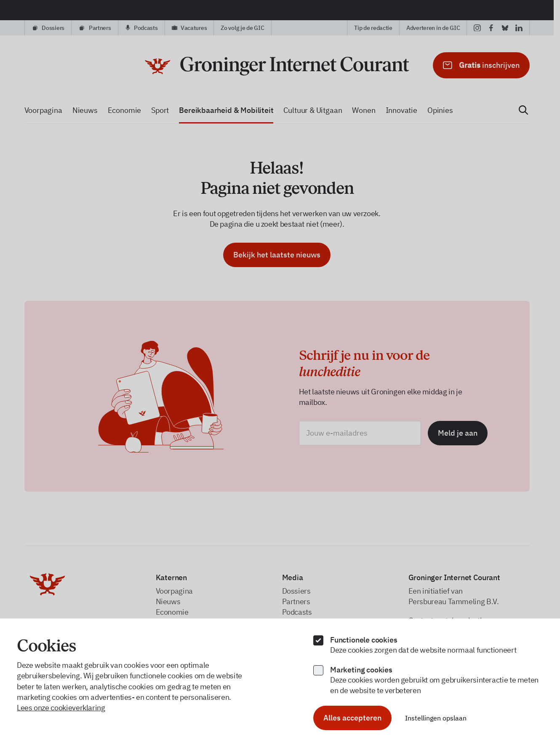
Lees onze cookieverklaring (61, 708)
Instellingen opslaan (436, 718)
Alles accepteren (352, 718)
